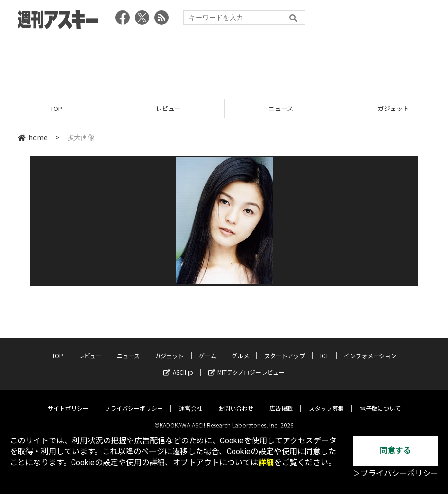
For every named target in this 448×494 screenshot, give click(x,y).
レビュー (168, 108)
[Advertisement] (224, 61)
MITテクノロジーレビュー (246, 364)
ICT (324, 348)
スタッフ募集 (326, 400)
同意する (395, 450)
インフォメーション (370, 348)
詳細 (266, 463)
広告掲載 (281, 400)
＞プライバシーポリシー (395, 473)
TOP (56, 108)
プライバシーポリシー (134, 400)
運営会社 (191, 400)
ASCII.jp (178, 364)
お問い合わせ (236, 400)
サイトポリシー (68, 400)
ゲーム (208, 348)
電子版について (380, 400)
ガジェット (169, 348)
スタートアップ (285, 348)
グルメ (240, 348)
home (33, 137)
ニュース (281, 108)
